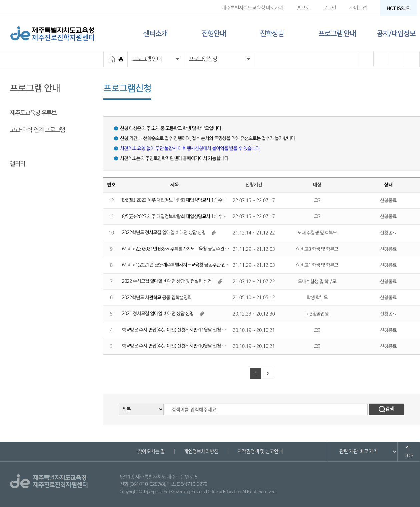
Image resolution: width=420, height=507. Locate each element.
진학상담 (272, 34)
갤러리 (17, 164)
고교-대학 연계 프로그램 (37, 130)
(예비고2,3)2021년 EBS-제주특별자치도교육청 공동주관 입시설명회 (184, 249)
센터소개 (155, 34)
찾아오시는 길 (151, 451)
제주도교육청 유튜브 (33, 113)
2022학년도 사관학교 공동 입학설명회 (157, 298)
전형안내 (214, 34)
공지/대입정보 (396, 34)
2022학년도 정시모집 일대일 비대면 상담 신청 (164, 232)
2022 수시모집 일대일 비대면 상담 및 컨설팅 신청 (167, 281)
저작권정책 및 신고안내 (260, 451)
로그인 (329, 8)
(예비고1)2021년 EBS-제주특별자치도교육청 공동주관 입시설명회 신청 (186, 265)
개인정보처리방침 (201, 451)
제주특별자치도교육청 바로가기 (252, 8)
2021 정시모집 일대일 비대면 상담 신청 (158, 314)
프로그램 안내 (337, 34)
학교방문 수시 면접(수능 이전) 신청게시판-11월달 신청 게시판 (178, 330)
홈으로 (303, 8)
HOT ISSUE (400, 9)
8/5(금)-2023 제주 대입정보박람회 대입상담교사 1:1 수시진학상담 (182, 216)
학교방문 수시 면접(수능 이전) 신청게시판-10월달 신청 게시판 (178, 346)
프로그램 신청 (26, 147)
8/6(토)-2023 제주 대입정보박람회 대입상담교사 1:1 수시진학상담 (182, 200)
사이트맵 (358, 8)
